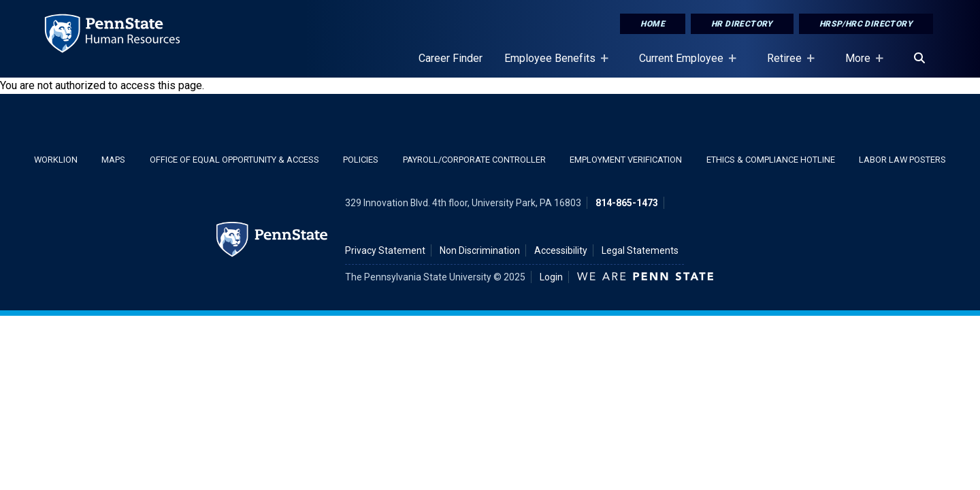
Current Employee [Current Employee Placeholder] (684, 65)
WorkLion (56, 160)
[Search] (919, 59)
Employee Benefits (553, 65)
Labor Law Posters (902, 160)
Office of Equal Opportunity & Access (234, 160)
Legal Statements (640, 250)
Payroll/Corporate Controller (474, 160)
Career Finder (451, 58)
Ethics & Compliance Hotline (771, 160)
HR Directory (742, 24)
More (861, 65)
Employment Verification (626, 160)
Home (653, 24)
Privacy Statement (385, 250)
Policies (361, 160)
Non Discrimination (480, 250)
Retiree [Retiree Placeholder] (787, 65)
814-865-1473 (627, 203)
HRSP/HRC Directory (866, 24)
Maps (113, 160)
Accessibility (561, 250)
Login (551, 277)
